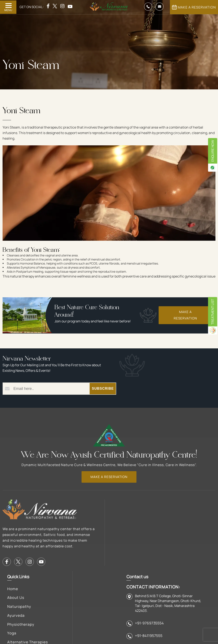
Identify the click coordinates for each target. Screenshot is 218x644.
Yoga (83, 552)
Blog (128, 524)
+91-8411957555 (194, 573)
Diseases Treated (95, 580)
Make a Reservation (184, 317)
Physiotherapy (93, 542)
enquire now (212, 152)
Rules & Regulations (135, 538)
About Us (87, 514)
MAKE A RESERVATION (194, 7)
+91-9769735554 (194, 560)
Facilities (132, 505)
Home (84, 505)
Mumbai (131, 575)
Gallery (130, 514)
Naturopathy (91, 524)
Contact (132, 552)
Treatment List (212, 322)
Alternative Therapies (89, 566)
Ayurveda (87, 533)
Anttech (62, 629)
